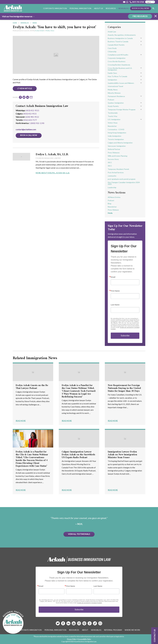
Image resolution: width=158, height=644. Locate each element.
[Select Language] (150, 2)
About (85, 630)
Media (35, 23)
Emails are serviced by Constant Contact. (90, 603)
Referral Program (113, 630)
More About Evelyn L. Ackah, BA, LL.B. (53, 173)
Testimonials (113, 113)
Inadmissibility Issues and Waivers (121, 83)
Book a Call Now (141, 8)
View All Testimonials (79, 534)
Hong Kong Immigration (117, 133)
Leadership (112, 187)
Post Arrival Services (116, 172)
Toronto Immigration (116, 139)
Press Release (113, 210)
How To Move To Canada (117, 76)
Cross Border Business (117, 61)
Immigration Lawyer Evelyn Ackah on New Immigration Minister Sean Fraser (122, 455)
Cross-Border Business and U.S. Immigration (120, 69)
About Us (99, 8)
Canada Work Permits (116, 45)
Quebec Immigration (116, 103)
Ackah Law (112, 32)
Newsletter (112, 126)
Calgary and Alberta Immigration (120, 143)
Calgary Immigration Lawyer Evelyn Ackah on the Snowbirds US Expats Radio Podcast (78, 455)
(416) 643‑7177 (30, 120)
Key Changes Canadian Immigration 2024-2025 (124, 183)
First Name (115, 291)
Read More (21, 421)
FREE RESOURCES (140, 16)
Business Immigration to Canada (120, 38)
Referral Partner (114, 149)
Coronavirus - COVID (116, 129)
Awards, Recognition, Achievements (122, 35)
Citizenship (112, 52)
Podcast (111, 100)
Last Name (115, 305)
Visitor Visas (113, 123)
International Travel (115, 86)
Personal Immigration (80, 8)
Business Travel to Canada (118, 41)
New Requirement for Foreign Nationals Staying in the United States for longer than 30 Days (124, 388)
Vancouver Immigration (117, 146)
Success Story (113, 159)
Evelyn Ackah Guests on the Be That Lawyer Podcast (32, 387)
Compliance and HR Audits (118, 55)
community (112, 176)
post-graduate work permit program (122, 179)
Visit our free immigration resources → (18, 16)
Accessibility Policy (85, 639)
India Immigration (114, 136)
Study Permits (113, 106)
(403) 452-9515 (32, 110)
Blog (109, 204)
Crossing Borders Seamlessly (119, 65)
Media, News (50, 31)
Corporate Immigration (55, 8)
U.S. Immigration (114, 119)
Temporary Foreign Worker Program (122, 110)
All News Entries (114, 197)
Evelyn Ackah (40, 31)
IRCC (110, 162)
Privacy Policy (72, 639)
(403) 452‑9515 (30, 114)
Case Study (112, 48)
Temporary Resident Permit (118, 169)
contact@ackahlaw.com (26, 129)
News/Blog (124, 8)
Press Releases (114, 153)
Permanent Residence (116, 96)
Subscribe (125, 336)
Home (15, 23)
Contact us (155, 636)
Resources (111, 8)
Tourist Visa (112, 116)
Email (113, 277)
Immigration (112, 80)
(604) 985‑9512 (32, 117)
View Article (25, 88)
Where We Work (132, 630)
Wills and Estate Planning (118, 156)
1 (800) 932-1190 (37, 123)
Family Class (112, 73)
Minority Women (114, 93)
